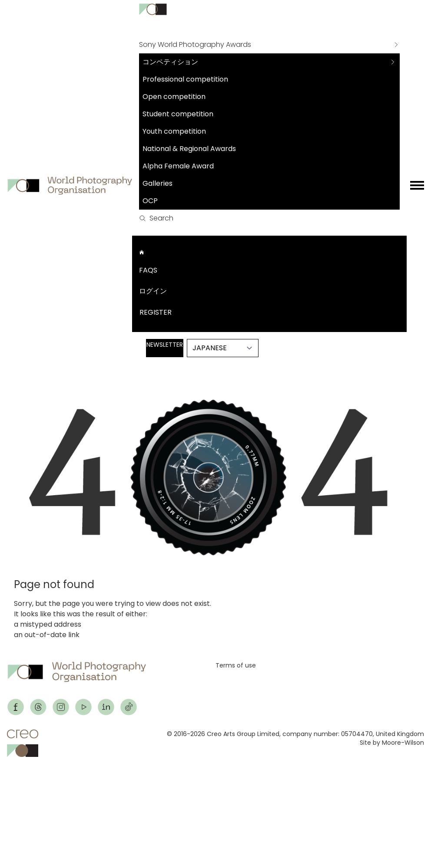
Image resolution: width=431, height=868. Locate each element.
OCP (150, 201)
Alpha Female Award (178, 166)
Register (156, 312)
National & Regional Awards (189, 149)
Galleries (157, 183)
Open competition (174, 97)
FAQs (148, 270)
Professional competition (185, 79)
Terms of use (236, 665)
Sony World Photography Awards (195, 44)
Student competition (178, 114)
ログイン (153, 291)
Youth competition (174, 131)
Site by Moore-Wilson (392, 743)
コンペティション (170, 62)
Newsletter (165, 345)
